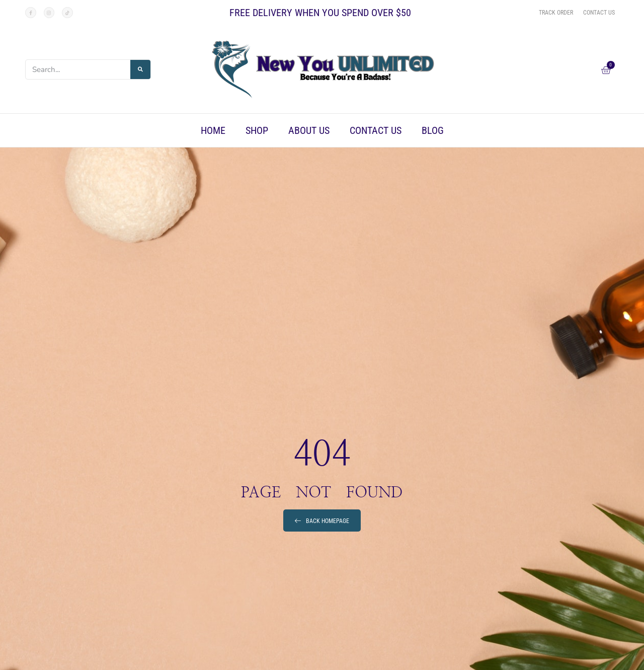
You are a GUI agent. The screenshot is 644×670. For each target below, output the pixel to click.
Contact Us (376, 130)
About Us (309, 130)
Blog (433, 130)
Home (213, 130)
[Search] (140, 69)
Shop (257, 130)
